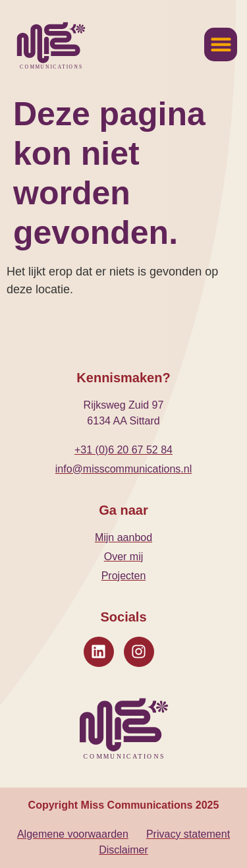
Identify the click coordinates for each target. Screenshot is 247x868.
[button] (221, 44)
